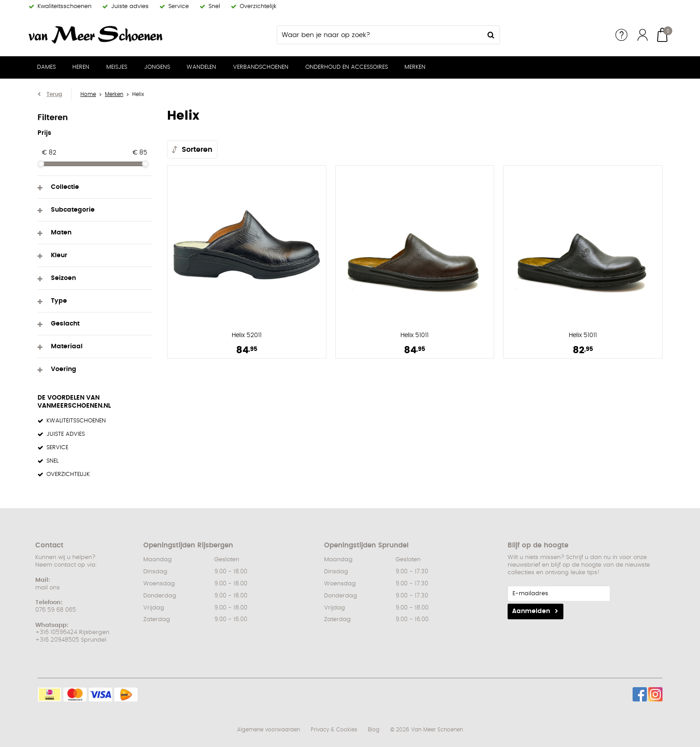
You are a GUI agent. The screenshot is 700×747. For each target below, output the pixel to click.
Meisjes (117, 67)
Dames (46, 67)
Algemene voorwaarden (269, 730)
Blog (374, 730)
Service (621, 35)
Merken (415, 67)
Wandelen (201, 67)
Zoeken (491, 35)
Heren (81, 67)
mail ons (48, 588)
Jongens (157, 67)
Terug (54, 94)
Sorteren (197, 150)
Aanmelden (531, 611)
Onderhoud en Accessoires (347, 67)
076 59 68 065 (56, 610)
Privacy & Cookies (334, 730)
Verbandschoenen (261, 67)
